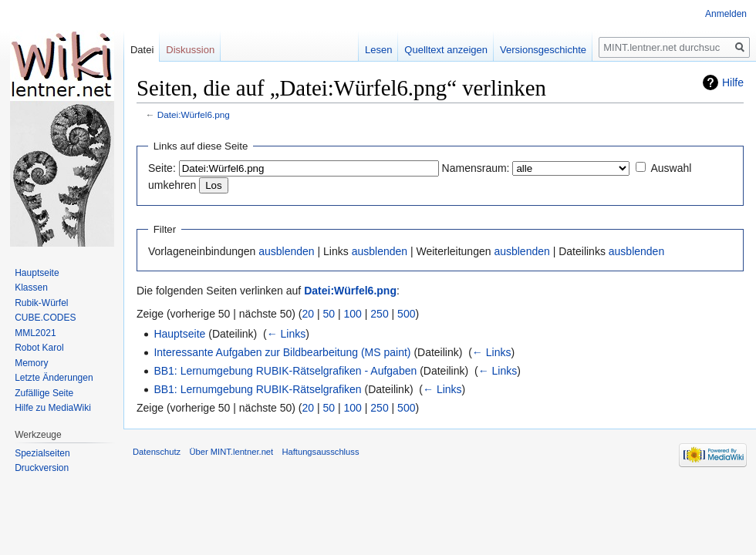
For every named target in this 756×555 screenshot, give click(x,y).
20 (309, 314)
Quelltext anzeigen (446, 50)
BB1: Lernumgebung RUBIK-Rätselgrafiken (257, 389)
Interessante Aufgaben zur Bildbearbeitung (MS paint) (282, 352)
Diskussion (190, 50)
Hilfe (733, 82)
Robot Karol (39, 348)
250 (379, 314)
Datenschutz (157, 452)
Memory (31, 363)
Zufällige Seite (44, 393)
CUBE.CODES (45, 318)
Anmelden (726, 14)
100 (353, 314)
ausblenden (286, 251)
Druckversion (42, 468)
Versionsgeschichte (543, 50)
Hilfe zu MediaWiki (53, 408)
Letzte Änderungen (54, 378)
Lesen (378, 50)
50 (329, 314)
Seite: (162, 168)
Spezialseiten (42, 453)
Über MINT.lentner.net (231, 452)
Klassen (31, 288)
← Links (287, 334)
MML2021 (35, 333)
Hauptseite (179, 334)
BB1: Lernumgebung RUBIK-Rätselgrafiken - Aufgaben (285, 371)
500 (406, 314)
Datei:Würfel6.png (194, 114)
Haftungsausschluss (320, 452)
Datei (142, 50)
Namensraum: (476, 168)
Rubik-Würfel (41, 303)
